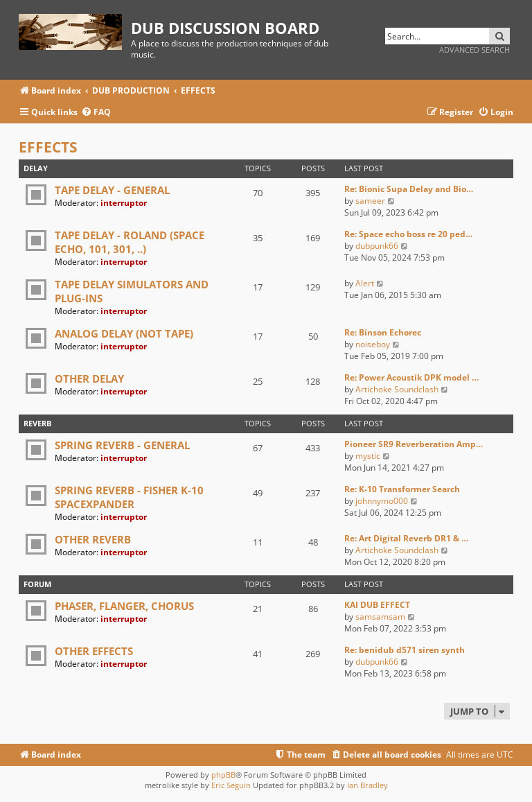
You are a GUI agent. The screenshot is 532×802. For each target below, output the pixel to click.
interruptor (124, 203)
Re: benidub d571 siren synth (405, 650)
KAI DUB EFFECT (377, 605)
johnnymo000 (382, 501)
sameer (370, 201)
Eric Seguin (231, 785)
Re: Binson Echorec (383, 332)
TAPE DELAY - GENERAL (112, 190)
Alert (365, 283)
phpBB (223, 775)
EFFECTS (48, 147)
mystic (368, 456)
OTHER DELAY (89, 378)
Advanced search (475, 50)
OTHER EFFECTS (94, 651)
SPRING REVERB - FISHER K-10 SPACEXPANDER (129, 497)
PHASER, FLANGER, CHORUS (124, 606)
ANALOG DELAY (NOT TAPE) (124, 333)
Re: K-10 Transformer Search (402, 489)
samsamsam (380, 617)
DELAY (36, 168)
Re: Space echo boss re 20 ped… (408, 234)
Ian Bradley (367, 785)
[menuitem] (96, 113)
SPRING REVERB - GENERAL (122, 445)
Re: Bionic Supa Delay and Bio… (409, 189)
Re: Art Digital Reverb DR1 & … (406, 538)
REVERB (37, 423)
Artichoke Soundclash (397, 389)
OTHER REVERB (93, 539)
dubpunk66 (377, 246)
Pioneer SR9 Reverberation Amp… (414, 444)
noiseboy (373, 344)
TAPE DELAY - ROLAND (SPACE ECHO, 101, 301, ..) (130, 242)
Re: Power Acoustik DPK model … (411, 377)
